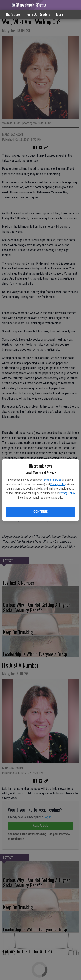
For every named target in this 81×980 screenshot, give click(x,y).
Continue (40, 512)
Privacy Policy (58, 484)
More (62, 14)
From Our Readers (38, 14)
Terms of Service (52, 480)
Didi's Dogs (13, 14)
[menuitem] (62, 14)
